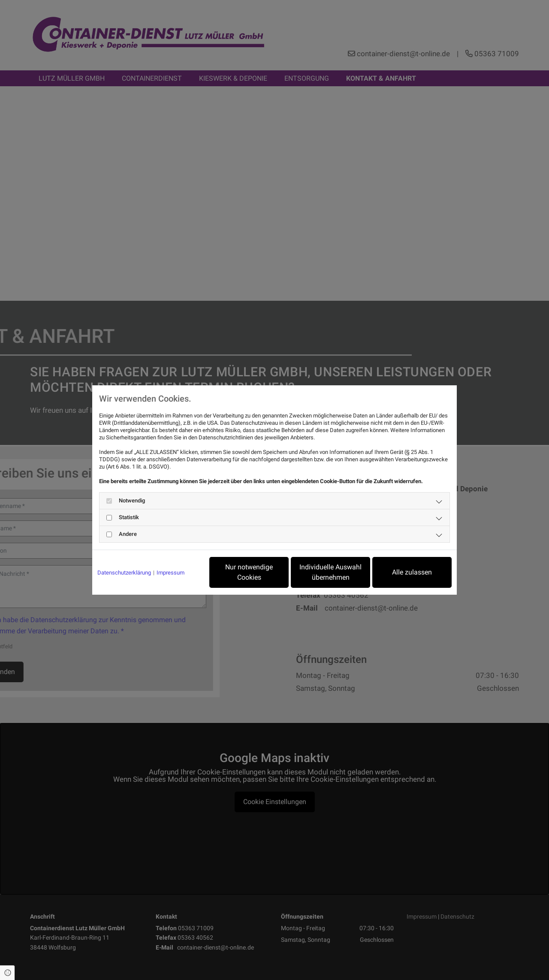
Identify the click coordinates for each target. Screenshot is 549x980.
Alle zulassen (412, 572)
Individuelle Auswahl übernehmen (330, 572)
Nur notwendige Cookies (249, 572)
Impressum (170, 573)
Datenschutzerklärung (124, 573)
